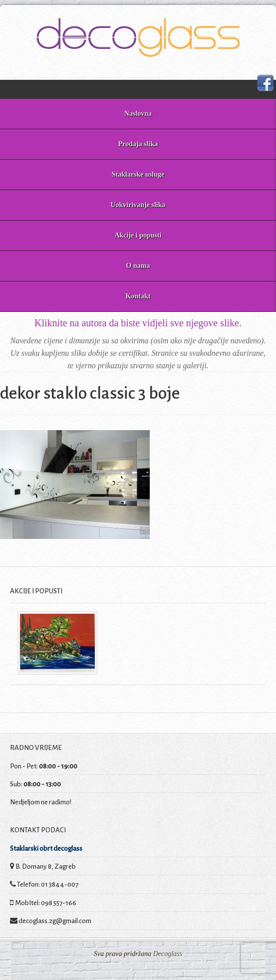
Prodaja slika (138, 144)
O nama (138, 266)
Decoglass (167, 954)
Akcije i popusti (138, 235)
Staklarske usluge (138, 174)
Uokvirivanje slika (138, 205)
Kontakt (138, 296)
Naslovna (138, 114)
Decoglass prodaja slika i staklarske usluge (138, 37)
